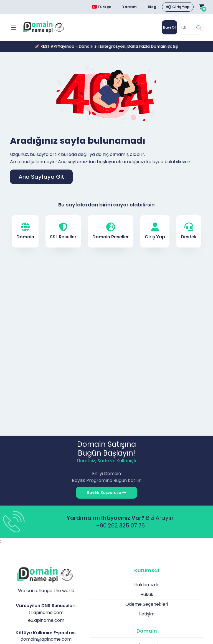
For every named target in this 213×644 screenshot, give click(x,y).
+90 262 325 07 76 (120, 526)
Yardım (130, 7)
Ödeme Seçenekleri (147, 604)
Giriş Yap (155, 231)
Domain (25, 231)
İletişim (147, 614)
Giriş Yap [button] (181, 7)
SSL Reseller (63, 231)
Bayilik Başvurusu (106, 493)
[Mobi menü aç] (13, 27)
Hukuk (147, 594)
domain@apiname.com (46, 639)
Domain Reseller (111, 231)
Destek (189, 231)
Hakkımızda (147, 585)
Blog (152, 7)
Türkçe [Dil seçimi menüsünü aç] (102, 7)
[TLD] (187, 27)
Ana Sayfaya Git (41, 177)
